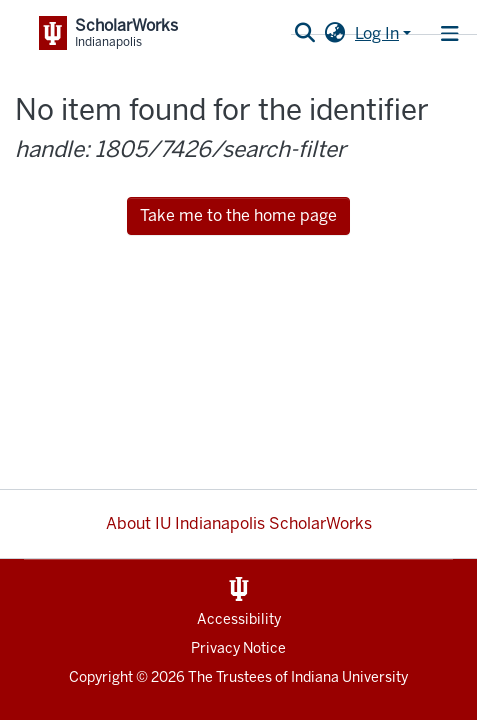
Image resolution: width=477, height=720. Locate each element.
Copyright (101, 677)
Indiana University (349, 677)
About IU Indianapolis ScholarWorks (239, 523)
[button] (334, 34)
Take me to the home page (238, 215)
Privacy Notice (238, 648)
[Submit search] (304, 34)
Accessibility (239, 619)
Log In (377, 33)
